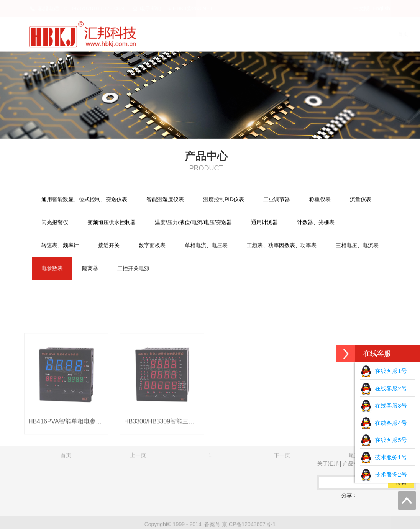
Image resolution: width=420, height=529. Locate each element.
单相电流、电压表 (206, 246)
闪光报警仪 (55, 223)
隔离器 (90, 269)
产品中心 (287, 34)
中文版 (361, 8)
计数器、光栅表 (316, 223)
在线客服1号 (384, 371)
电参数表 (52, 269)
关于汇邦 (243, 34)
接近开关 (109, 246)
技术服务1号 (384, 457)
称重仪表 (320, 200)
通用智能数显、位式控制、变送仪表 (84, 200)
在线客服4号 (384, 423)
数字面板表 (152, 246)
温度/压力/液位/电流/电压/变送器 (193, 223)
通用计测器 (264, 223)
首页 (204, 34)
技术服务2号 (384, 474)
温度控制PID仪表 (224, 200)
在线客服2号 (384, 388)
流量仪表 (361, 200)
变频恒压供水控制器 (112, 223)
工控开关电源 (133, 269)
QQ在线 (54, 495)
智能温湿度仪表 (165, 200)
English (381, 8)
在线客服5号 (384, 440)
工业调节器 (277, 200)
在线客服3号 (384, 405)
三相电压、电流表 (357, 246)
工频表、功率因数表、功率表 (282, 246)
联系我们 (376, 34)
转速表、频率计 (60, 246)
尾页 (354, 495)
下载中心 (332, 34)
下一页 (282, 495)
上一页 (138, 495)
